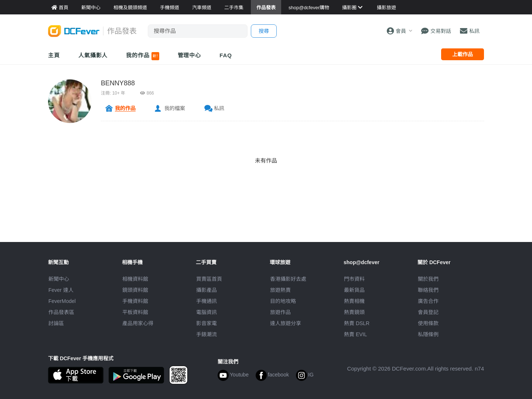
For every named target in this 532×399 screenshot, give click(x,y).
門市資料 (354, 279)
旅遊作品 (280, 312)
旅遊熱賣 (280, 290)
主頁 (54, 55)
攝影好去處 (288, 279)
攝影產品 (207, 290)
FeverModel (62, 301)
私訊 (219, 108)
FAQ (226, 55)
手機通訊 (207, 301)
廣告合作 (428, 301)
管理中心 (190, 55)
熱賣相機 (354, 301)
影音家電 (207, 323)
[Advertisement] (266, 225)
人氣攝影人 (93, 55)
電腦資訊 (207, 312)
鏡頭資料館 (135, 290)
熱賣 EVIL (355, 334)
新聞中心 (59, 279)
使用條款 (428, 323)
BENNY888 (118, 83)
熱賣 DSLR (357, 323)
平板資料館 (135, 312)
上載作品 (463, 54)
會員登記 (428, 312)
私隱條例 (428, 334)
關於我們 (428, 279)
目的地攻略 (283, 301)
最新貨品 (354, 290)
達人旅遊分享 (286, 323)
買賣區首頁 (209, 279)
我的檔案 (175, 108)
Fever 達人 (61, 290)
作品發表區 (61, 312)
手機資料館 (135, 301)
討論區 (56, 323)
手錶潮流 (207, 334)
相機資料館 (135, 279)
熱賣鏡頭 (354, 312)
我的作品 (142, 56)
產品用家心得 (138, 323)
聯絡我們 (428, 290)
